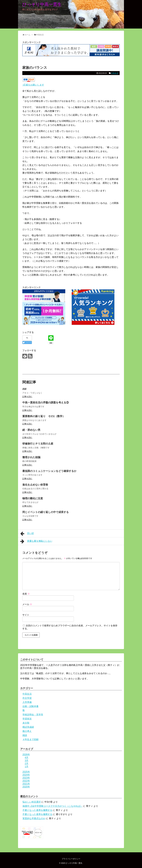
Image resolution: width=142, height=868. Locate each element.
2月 (27, 764)
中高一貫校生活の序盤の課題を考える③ (46, 403)
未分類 (26, 723)
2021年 (26, 784)
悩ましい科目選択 (32, 802)
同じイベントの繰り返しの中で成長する (46, 512)
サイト (26, 615)
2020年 (26, 787)
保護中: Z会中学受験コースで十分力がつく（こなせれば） (52, 806)
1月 (27, 767)
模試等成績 (28, 727)
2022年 (26, 781)
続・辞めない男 (31, 430)
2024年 (26, 775)
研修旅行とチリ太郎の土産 (38, 444)
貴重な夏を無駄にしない (36, 541)
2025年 (26, 772)
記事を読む (27, 397)
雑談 (25, 735)
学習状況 (27, 719)
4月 (27, 758)
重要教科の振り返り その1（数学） (44, 416)
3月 (27, 761)
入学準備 (27, 702)
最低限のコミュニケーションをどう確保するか (49, 471)
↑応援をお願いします (33, 85)
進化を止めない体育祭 (35, 485)
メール (27, 604)
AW (24, 389)
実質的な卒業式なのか (34, 818)
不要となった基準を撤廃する (37, 810)
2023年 (26, 778)
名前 (26, 594)
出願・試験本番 (30, 706)
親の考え (27, 731)
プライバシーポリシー (71, 859)
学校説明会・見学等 (33, 715)
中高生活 (115, 73)
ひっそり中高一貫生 (42, 4)
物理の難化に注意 (33, 498)
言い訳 (27, 534)
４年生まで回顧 (30, 739)
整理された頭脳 (31, 457)
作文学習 (27, 698)
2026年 (26, 755)
